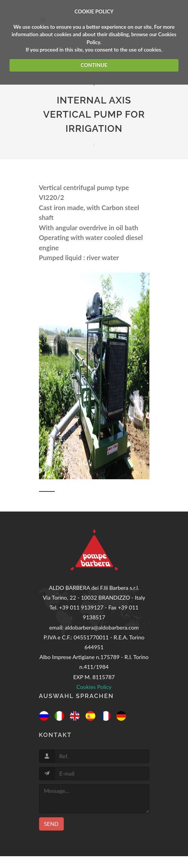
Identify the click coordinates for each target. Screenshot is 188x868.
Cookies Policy (94, 687)
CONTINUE (94, 65)
